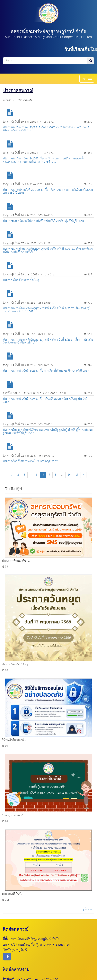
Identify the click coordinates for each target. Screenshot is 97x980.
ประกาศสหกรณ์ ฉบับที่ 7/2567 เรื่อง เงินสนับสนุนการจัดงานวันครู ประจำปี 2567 (45, 400)
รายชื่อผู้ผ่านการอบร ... (14, 815)
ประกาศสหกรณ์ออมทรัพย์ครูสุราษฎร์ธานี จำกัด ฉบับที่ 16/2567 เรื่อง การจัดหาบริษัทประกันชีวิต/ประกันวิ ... (48, 251)
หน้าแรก (7, 100)
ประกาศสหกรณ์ (25, 100)
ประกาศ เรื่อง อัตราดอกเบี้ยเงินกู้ (21, 280)
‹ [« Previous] (6, 475)
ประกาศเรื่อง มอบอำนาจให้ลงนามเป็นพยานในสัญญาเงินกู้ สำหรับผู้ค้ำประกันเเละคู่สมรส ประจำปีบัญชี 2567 (48, 432)
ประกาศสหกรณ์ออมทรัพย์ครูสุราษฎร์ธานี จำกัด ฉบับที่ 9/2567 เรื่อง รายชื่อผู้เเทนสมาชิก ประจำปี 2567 (46, 310)
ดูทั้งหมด (87, 909)
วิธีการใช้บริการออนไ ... (14, 740)
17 (77, 475)
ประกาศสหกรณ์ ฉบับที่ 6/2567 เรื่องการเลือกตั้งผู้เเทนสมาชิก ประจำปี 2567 (46, 371)
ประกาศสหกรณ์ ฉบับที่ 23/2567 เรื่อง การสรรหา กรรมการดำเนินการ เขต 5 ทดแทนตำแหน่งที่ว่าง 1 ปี (46, 129)
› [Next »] (84, 475)
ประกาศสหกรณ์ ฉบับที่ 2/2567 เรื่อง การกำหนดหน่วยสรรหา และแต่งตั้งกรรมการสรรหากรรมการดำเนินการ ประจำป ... (44, 160)
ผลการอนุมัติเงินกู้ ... (13, 894)
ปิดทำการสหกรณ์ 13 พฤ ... (16, 664)
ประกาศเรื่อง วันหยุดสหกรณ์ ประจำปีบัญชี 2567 (30, 461)
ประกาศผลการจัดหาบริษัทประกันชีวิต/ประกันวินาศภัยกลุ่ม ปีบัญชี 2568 (43, 221)
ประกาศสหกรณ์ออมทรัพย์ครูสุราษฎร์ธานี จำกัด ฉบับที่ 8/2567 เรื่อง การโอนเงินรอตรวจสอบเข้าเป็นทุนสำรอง (48, 341)
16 (69, 475)
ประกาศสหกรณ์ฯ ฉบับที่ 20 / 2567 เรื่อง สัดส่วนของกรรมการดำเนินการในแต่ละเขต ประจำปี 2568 (48, 191)
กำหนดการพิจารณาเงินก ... (16, 561)
